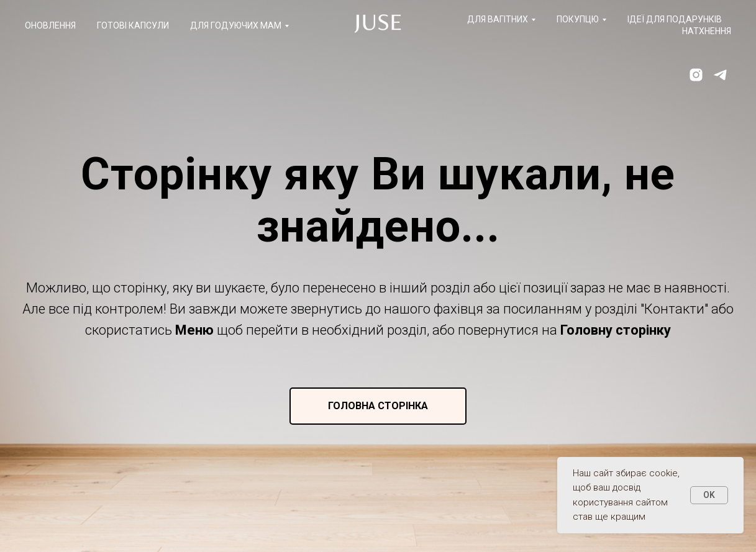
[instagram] (696, 75)
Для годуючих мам (236, 25)
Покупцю (578, 19)
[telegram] (720, 75)
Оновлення (50, 25)
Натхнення (707, 31)
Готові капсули (133, 25)
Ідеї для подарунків (675, 19)
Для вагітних (498, 19)
